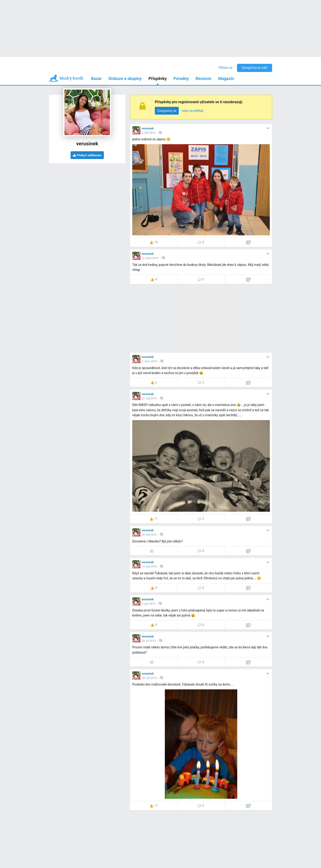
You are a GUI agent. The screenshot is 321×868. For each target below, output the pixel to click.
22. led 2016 (149, 398)
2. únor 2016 (149, 361)
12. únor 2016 (150, 258)
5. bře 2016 (148, 133)
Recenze (203, 78)
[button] (161, 132)
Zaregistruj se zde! (255, 68)
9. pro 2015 (148, 604)
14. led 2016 (149, 567)
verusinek (148, 128)
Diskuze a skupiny (125, 78)
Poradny (181, 78)
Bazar (96, 78)
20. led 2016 (149, 535)
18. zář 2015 (149, 678)
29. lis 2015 (149, 641)
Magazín (226, 78)
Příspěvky (158, 78)
